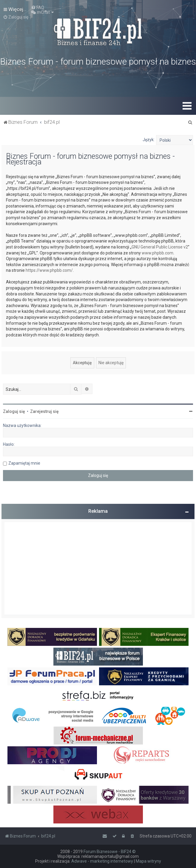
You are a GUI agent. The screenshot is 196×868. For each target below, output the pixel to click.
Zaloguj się (14, 411)
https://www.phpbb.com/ (49, 270)
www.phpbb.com (158, 253)
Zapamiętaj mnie (24, 463)
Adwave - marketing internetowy (102, 861)
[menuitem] (38, 7)
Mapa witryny (148, 861)
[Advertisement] (98, 568)
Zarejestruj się (44, 411)
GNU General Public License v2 (160, 247)
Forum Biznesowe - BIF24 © (110, 852)
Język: (149, 140)
